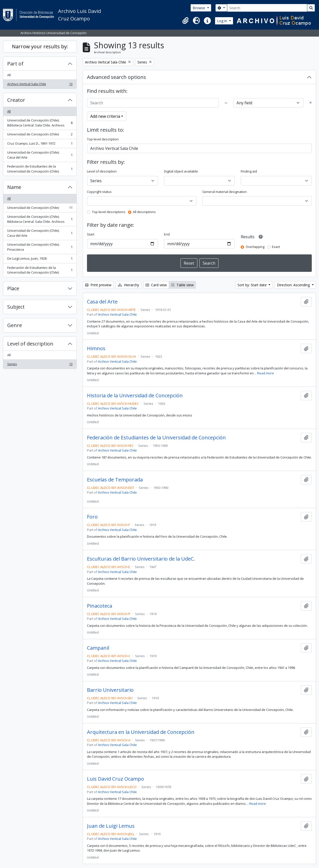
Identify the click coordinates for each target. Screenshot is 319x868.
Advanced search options (117, 77)
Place (13, 288)
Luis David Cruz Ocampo (116, 779)
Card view (156, 285)
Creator (16, 100)
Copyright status (99, 192)
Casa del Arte (102, 302)
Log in (223, 21)
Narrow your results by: (40, 46)
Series (40, 365)
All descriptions (144, 212)
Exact (276, 247)
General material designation (225, 192)
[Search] (267, 8)
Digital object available (181, 171)
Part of (15, 64)
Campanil (98, 648)
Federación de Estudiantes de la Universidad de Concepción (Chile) (40, 169)
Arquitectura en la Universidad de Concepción (141, 732)
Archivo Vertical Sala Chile (40, 85)
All (9, 75)
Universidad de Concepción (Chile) (40, 135)
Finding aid (249, 171)
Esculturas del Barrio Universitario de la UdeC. (141, 559)
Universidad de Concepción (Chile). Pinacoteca (40, 247)
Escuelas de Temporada (115, 480)
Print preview (98, 285)
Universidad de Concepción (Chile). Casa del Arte (40, 155)
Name (14, 187)
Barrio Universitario (110, 690)
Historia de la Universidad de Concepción (135, 396)
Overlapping (255, 247)
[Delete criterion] (311, 103)
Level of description (30, 344)
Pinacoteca (100, 606)
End (167, 234)
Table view (182, 285)
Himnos (96, 348)
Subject (16, 307)
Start (91, 234)
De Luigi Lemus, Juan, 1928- (40, 260)
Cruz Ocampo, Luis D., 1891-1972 (40, 145)
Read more (266, 373)
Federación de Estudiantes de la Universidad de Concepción (156, 438)
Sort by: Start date (253, 285)
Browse (199, 8)
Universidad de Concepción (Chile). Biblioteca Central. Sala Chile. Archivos (40, 123)
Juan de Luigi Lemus (111, 826)
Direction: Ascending (294, 285)
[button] (185, 21)
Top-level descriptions (109, 212)
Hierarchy (128, 285)
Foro (92, 517)
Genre (15, 325)
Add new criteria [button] (105, 116)
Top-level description (103, 139)
